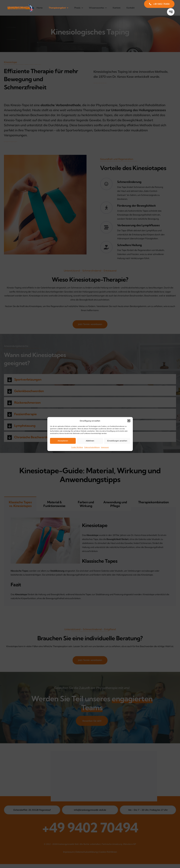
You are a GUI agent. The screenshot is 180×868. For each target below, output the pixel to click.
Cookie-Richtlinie (77, 447)
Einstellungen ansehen (117, 441)
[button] (129, 421)
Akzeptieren (63, 441)
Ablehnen (90, 441)
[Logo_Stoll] (21, 5)
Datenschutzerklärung (92, 447)
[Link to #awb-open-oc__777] (171, 12)
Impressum (105, 447)
